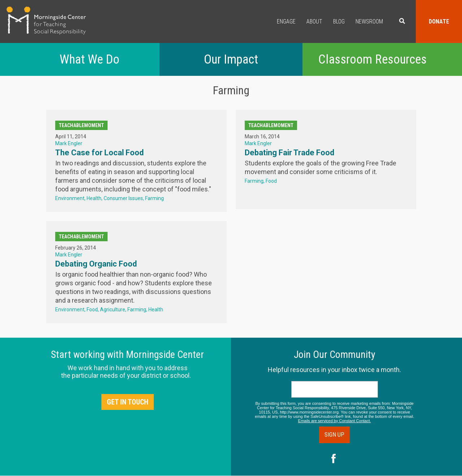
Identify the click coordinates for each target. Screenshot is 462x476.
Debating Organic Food (96, 264)
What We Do (90, 59)
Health (94, 198)
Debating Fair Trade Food (289, 153)
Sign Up (334, 435)
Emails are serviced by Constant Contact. (335, 421)
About (314, 21)
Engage (286, 21)
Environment (70, 198)
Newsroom (369, 21)
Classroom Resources (372, 59)
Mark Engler (69, 143)
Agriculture (113, 310)
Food (271, 181)
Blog (339, 21)
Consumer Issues (123, 198)
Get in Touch (128, 402)
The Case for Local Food (99, 153)
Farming (154, 198)
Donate (439, 21)
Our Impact (231, 59)
